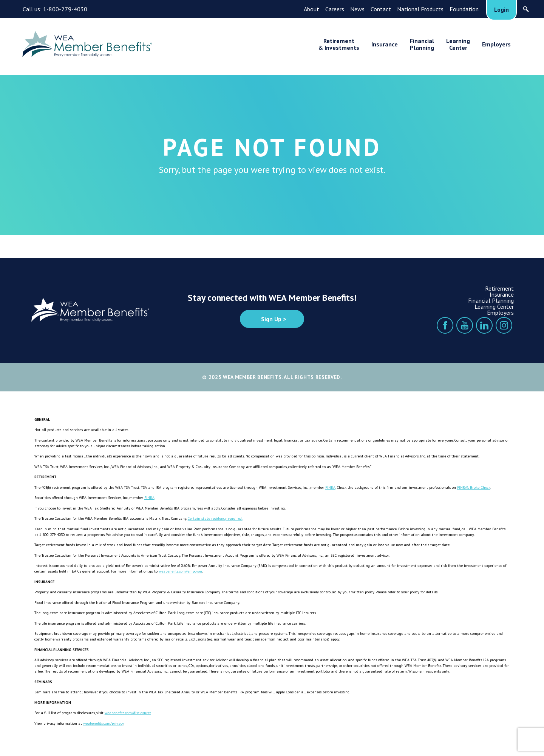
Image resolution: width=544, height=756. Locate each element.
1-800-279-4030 (65, 9)
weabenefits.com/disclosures (128, 713)
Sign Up (271, 319)
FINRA (330, 487)
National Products (420, 9)
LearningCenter (458, 44)
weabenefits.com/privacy (103, 723)
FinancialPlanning (422, 44)
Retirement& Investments (339, 44)
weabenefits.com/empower (180, 571)
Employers (496, 44)
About (311, 9)
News (357, 9)
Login (501, 9)
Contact (381, 9)
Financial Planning (491, 300)
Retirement (499, 288)
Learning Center (494, 306)
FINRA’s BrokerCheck (474, 487)
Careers (335, 9)
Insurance (385, 44)
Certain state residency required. (215, 518)
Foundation (464, 9)
